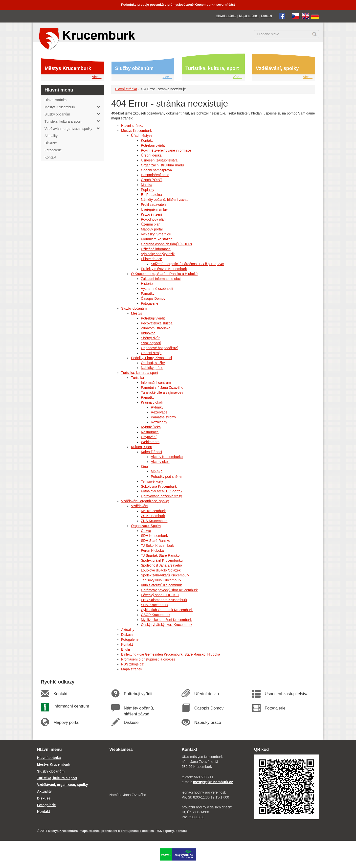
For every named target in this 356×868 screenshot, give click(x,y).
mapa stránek (90, 831)
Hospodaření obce (155, 175)
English (127, 649)
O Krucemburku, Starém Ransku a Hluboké (164, 274)
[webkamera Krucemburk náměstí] (142, 773)
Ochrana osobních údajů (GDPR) (166, 244)
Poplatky (148, 190)
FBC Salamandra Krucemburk (164, 600)
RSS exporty (165, 831)
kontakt (181, 831)
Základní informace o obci (161, 279)
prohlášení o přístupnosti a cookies (128, 831)
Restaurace (150, 432)
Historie (147, 284)
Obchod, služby (153, 363)
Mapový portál (152, 229)
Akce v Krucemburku (167, 457)
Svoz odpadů (151, 343)
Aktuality (128, 630)
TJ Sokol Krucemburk (157, 546)
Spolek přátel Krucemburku (162, 560)
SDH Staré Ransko (156, 541)
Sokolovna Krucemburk (159, 486)
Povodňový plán (153, 219)
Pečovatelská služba (157, 323)
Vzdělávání (140, 506)
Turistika (137, 378)
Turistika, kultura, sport (212, 68)
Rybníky (157, 407)
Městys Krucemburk (68, 68)
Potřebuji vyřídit (153, 145)
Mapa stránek (249, 16)
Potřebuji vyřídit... (140, 694)
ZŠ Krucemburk (153, 516)
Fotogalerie (150, 303)
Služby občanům (134, 68)
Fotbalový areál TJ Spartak (162, 491)
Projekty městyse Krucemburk (164, 269)
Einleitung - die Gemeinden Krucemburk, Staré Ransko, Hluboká (171, 654)
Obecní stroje (151, 353)
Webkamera (150, 442)
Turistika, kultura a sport (140, 373)
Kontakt (267, 16)
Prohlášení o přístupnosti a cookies (148, 659)
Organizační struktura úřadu (162, 165)
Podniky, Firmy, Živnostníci (151, 358)
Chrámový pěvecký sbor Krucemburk (169, 590)
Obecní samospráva (156, 170)
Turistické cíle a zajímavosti (162, 392)
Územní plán (151, 224)
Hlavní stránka (226, 16)
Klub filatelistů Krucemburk (161, 585)
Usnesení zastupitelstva (159, 160)
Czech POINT (152, 180)
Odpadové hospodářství (159, 348)
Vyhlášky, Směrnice (156, 234)
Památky (148, 294)
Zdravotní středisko (156, 328)
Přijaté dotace (152, 259)
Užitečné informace (156, 249)
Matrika (147, 185)
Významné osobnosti (157, 289)
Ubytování (149, 437)
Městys (136, 313)
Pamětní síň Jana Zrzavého (162, 388)
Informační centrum (156, 383)
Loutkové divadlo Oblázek (161, 570)
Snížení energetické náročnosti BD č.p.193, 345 (188, 264)
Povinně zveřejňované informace (166, 150)
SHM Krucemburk (155, 605)
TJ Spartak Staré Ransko (160, 555)
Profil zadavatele (154, 205)
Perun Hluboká (152, 550)
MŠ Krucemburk (153, 511)
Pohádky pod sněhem (167, 477)
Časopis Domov (153, 298)
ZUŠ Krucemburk (154, 521)
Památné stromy (163, 417)
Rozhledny (159, 422)
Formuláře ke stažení (157, 239)
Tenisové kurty (152, 481)
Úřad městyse (142, 136)
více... (97, 77)
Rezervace (159, 412)
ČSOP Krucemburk (156, 615)
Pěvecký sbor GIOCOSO (160, 595)
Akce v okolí (160, 462)
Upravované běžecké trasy (161, 496)
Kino (144, 467)
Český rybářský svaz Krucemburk (167, 625)
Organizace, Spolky (146, 526)
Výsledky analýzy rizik (158, 254)
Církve (146, 531)
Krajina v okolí (152, 402)
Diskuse (127, 635)
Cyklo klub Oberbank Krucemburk (167, 610)
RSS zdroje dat (133, 664)
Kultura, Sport (142, 447)
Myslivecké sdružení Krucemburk (166, 620)
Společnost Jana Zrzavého (161, 565)
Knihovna (148, 333)
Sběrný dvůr (150, 338)
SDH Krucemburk (154, 536)
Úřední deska (151, 155)
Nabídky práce (152, 368)
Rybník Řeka (151, 427)
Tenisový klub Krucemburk (161, 580)
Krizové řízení (152, 214)
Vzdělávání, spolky (277, 68)
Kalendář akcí (152, 452)
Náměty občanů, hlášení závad (165, 200)
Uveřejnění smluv (154, 209)
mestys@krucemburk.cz (213, 782)
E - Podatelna (151, 195)
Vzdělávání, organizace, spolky (145, 501)
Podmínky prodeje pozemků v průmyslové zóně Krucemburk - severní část (178, 5)
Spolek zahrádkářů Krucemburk (165, 575)
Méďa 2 (157, 472)
